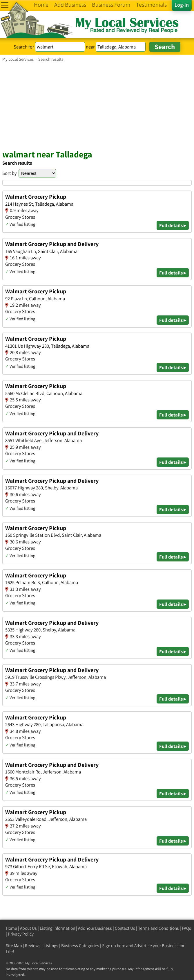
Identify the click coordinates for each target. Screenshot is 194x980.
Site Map (14, 946)
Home (11, 928)
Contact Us (125, 928)
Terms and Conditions (158, 928)
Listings (51, 946)
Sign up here (114, 946)
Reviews (33, 946)
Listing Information (57, 928)
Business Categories (80, 946)
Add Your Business (95, 928)
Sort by (10, 173)
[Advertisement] (97, 105)
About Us (28, 928)
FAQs (186, 928)
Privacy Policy (21, 934)
